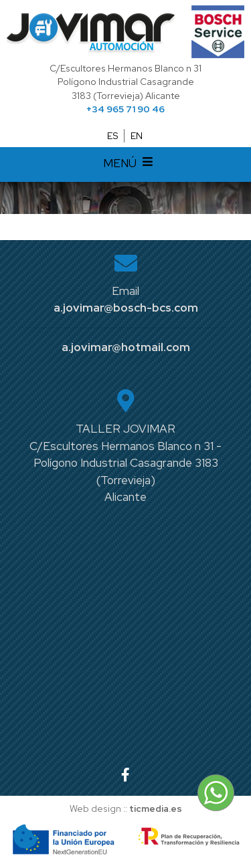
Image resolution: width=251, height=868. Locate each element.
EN (137, 136)
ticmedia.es (156, 808)
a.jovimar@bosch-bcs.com (126, 308)
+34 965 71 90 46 (125, 109)
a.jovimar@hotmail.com (126, 347)
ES (113, 136)
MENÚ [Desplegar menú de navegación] (130, 165)
